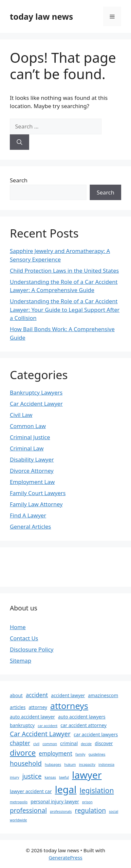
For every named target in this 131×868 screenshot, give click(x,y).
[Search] (19, 142)
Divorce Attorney (32, 471)
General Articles (30, 526)
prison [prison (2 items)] (87, 802)
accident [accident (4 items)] (37, 695)
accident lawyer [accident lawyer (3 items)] (68, 695)
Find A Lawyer (28, 515)
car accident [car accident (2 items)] (47, 726)
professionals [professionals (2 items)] (61, 811)
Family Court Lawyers (38, 493)
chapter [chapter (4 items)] (20, 743)
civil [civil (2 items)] (36, 744)
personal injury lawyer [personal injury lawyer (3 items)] (55, 801)
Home (18, 627)
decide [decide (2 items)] (86, 744)
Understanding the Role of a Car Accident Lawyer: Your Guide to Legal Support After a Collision (65, 309)
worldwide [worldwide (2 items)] (18, 820)
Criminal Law (27, 448)
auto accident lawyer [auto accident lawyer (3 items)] (32, 717)
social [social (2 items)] (114, 811)
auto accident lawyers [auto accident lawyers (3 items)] (82, 717)
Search (19, 180)
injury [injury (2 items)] (15, 777)
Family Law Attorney (36, 504)
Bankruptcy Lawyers (36, 392)
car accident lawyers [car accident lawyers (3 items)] (96, 734)
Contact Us (24, 638)
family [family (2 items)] (80, 754)
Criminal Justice (30, 437)
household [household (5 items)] (26, 763)
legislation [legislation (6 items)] (97, 790)
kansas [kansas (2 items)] (50, 777)
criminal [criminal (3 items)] (69, 743)
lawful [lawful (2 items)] (64, 777)
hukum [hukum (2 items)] (70, 765)
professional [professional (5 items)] (28, 810)
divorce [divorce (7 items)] (23, 753)
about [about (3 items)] (16, 695)
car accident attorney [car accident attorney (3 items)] (84, 725)
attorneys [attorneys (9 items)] (69, 706)
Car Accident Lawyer (36, 404)
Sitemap (20, 661)
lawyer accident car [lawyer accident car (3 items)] (31, 791)
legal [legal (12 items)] (65, 789)
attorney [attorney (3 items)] (38, 707)
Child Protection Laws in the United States (64, 271)
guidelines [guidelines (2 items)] (97, 754)
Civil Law (21, 415)
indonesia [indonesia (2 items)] (107, 765)
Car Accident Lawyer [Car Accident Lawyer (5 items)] (40, 734)
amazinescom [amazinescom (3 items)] (103, 695)
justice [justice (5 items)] (32, 776)
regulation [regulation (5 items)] (91, 810)
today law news (41, 16)
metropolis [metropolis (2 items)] (19, 802)
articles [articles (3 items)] (18, 707)
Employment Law (32, 482)
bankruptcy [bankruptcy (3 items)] (22, 725)
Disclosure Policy (32, 649)
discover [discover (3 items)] (104, 743)
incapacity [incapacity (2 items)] (87, 765)
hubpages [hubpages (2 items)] (53, 765)
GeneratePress (65, 857)
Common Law (28, 426)
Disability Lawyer (32, 459)
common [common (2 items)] (50, 744)
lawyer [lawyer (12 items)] (87, 775)
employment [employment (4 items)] (56, 754)
